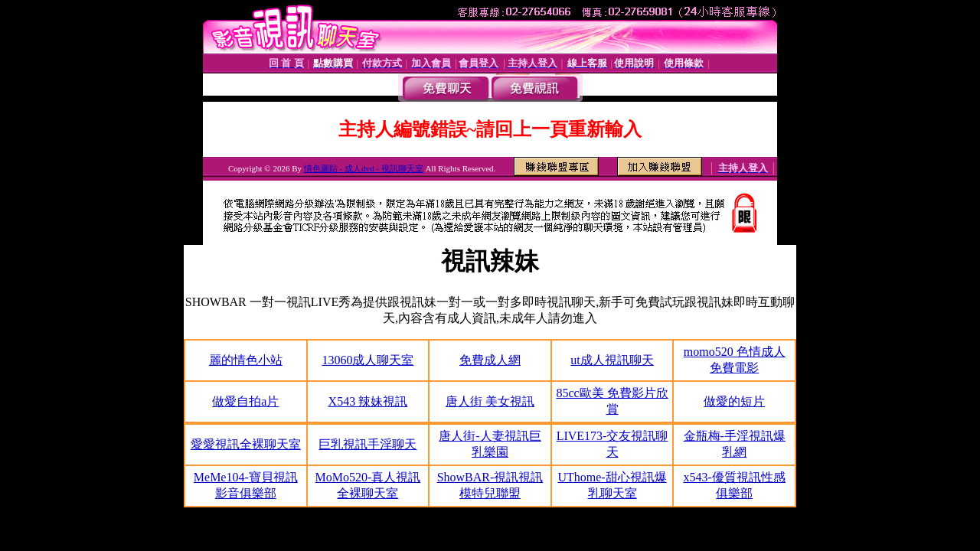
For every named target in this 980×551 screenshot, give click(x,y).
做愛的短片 (734, 401)
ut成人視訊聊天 (612, 360)
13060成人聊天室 (367, 360)
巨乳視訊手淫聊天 (367, 444)
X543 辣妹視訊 (368, 401)
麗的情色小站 (246, 360)
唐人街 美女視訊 (490, 401)
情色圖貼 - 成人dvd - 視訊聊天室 (364, 168)
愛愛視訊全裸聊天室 (246, 444)
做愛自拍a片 (245, 401)
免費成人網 (490, 360)
